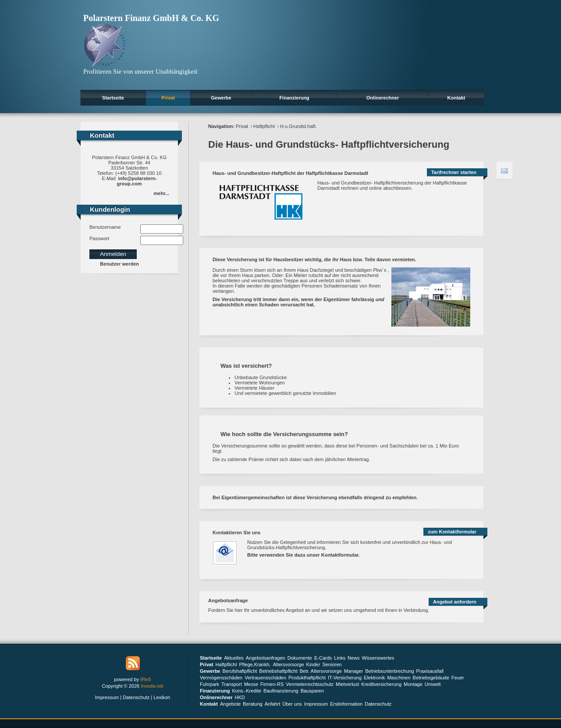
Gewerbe (221, 98)
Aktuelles (234, 658)
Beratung (253, 704)
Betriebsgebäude (431, 678)
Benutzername (105, 227)
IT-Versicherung (345, 678)
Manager (353, 671)
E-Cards (323, 658)
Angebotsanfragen (266, 658)
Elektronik (374, 678)
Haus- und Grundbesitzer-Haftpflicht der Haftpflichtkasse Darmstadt (290, 173)
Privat (168, 98)
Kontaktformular (340, 555)
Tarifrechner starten (454, 172)
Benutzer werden (119, 264)
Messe (251, 684)
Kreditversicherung (381, 684)
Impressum (107, 697)
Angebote (230, 704)
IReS (146, 679)
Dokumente (300, 658)
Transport (232, 684)
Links (340, 658)
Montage (413, 684)
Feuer (458, 678)
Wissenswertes (378, 658)
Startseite (113, 98)
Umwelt (433, 684)
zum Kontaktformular (452, 532)
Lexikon (162, 697)
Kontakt (456, 98)
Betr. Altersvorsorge (321, 671)
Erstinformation (346, 704)
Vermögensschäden (221, 678)
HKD (240, 697)
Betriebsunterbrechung (389, 671)
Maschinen (399, 678)
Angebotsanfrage (228, 600)
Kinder (313, 664)
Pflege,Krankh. (255, 664)
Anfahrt (272, 704)
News (354, 658)
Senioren (332, 664)
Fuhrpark (209, 684)
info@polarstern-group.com (137, 181)
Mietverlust (347, 684)
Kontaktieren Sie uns (236, 533)
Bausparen (312, 691)
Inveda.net (152, 686)
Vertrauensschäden (265, 678)
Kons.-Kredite (247, 691)
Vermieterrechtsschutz (310, 684)
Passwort (99, 238)
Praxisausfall (430, 671)
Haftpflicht (264, 126)
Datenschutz (136, 697)
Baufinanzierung (281, 691)
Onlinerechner (383, 98)
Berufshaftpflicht (240, 671)
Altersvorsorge (289, 664)
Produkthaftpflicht (307, 678)
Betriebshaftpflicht (278, 671)
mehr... (162, 193)
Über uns (292, 704)
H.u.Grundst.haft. (298, 126)
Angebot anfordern (455, 602)
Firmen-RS (272, 684)
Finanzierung (294, 98)
